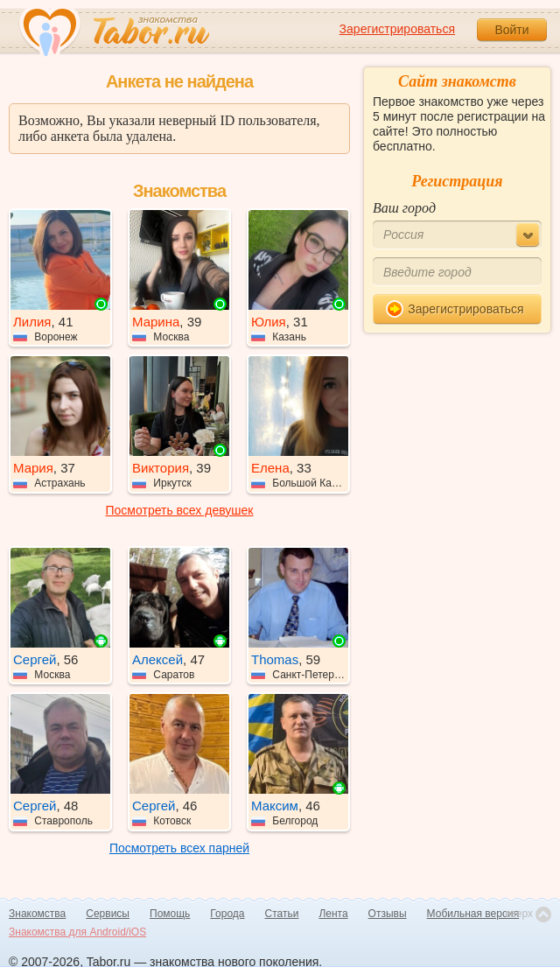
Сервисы (108, 914)
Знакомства (37, 914)
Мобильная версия (473, 914)
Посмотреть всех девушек (180, 510)
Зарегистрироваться (397, 29)
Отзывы (388, 914)
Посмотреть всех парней (179, 848)
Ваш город (404, 208)
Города (227, 914)
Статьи (282, 914)
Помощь (170, 914)
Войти (511, 30)
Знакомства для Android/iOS (77, 932)
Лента (333, 914)
